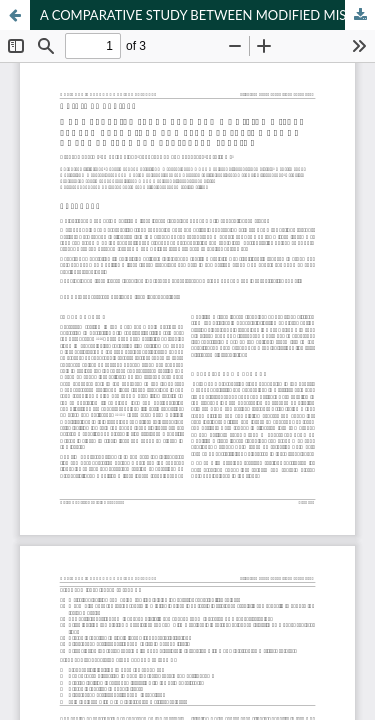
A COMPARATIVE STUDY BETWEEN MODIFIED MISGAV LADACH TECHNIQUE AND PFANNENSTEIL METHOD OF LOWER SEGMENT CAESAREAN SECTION (207, 15)
